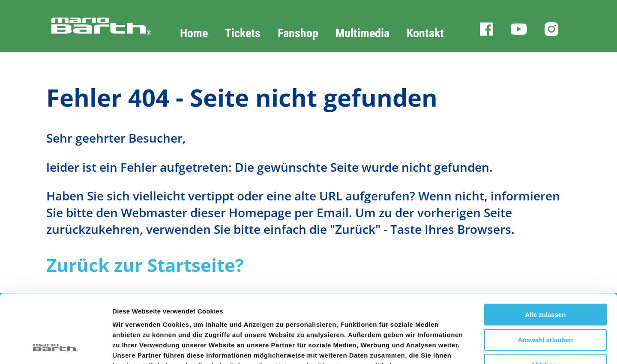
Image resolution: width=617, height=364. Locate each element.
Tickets (243, 33)
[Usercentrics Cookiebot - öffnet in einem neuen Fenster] (55, 347)
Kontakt (425, 33)
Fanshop (298, 33)
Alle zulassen (545, 251)
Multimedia (362, 33)
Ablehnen (545, 301)
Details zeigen (456, 347)
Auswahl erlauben (545, 276)
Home (194, 33)
